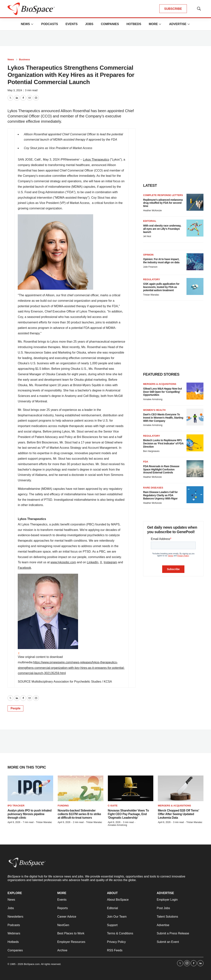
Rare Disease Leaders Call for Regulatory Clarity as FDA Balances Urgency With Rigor (160, 495)
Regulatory (152, 279)
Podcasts (49, 24)
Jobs (89, 24)
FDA (146, 462)
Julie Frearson (150, 267)
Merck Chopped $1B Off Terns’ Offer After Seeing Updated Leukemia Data (178, 814)
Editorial (150, 221)
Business (25, 59)
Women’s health (154, 410)
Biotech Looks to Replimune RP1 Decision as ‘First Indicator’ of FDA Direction (163, 443)
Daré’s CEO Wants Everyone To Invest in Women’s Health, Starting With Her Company (163, 418)
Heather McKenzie (152, 211)
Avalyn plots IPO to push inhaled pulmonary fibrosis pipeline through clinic (30, 814)
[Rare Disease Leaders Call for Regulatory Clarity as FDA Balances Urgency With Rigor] (195, 495)
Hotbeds (134, 24)
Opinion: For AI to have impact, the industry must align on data (161, 261)
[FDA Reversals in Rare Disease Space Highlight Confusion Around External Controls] (195, 469)
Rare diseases (153, 488)
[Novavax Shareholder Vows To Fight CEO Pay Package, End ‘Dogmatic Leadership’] (131, 788)
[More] (32, 24)
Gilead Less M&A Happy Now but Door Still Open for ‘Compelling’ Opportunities (162, 392)
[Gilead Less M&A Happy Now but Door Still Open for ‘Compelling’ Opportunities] (195, 391)
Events (71, 24)
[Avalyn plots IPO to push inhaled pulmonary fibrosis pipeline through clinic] (30, 788)
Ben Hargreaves (151, 451)
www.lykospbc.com (63, 562)
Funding (63, 806)
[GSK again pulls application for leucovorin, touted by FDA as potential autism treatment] (195, 286)
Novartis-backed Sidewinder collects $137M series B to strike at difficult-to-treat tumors (79, 814)
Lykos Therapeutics (96, 160)
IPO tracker (16, 806)
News (25, 24)
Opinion (148, 255)
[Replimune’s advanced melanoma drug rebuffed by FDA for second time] (195, 202)
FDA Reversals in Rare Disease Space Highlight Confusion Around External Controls (161, 469)
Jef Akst (147, 236)
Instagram (110, 562)
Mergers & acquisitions (160, 384)
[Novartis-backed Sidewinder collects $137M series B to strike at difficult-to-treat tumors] (81, 788)
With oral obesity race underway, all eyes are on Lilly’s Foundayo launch (162, 229)
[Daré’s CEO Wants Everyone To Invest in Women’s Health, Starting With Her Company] (195, 417)
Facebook (24, 568)
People (15, 708)
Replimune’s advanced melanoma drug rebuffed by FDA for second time (163, 203)
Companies (110, 24)
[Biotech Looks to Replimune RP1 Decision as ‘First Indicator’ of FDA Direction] (195, 443)
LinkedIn (93, 562)
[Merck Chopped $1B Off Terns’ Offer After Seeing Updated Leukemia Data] (181, 788)
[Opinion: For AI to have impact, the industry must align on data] (195, 262)
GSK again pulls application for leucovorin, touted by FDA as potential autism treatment (161, 287)
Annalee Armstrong (153, 399)
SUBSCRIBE (173, 9)
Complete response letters (163, 195)
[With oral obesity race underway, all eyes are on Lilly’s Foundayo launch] (195, 228)
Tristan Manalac (151, 295)
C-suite (113, 806)
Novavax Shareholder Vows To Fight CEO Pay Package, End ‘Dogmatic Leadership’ (128, 814)
